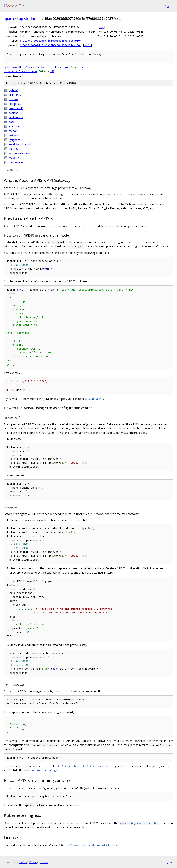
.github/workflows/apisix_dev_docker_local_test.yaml (36, 67)
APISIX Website (67, 766)
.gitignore (14, 140)
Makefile (14, 158)
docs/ (12, 122)
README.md (16, 162)
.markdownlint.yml (20, 144)
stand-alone (96, 399)
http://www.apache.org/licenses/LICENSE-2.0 (92, 845)
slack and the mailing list (45, 770)
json (170, 862)
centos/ (13, 99)
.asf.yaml (14, 135)
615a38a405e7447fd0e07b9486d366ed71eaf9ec (51, 45)
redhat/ (13, 131)
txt (161, 862)
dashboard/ (16, 108)
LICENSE (14, 149)
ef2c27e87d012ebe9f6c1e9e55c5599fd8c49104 (51, 41)
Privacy (34, 862)
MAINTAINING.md (20, 153)
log (101, 27)
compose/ (15, 104)
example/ (14, 126)
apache (10, 19)
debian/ (13, 113)
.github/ (13, 90)
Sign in (169, 6)
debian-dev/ (16, 117)
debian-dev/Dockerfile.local (21, 71)
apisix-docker (30, 19)
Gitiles (23, 862)
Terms (44, 862)
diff (87, 45)
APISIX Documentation (97, 766)
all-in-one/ (15, 95)
